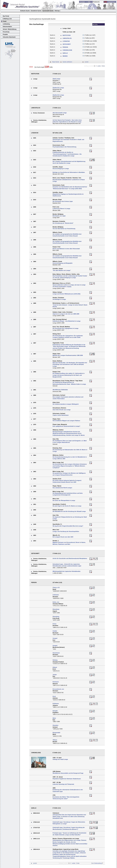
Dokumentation (7, 27)
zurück (86, 62)
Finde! (5, 21)
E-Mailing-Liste (7, 19)
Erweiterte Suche (36, 11)
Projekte (5, 34)
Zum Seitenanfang (96, 863)
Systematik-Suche (48, 11)
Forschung (6, 32)
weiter (99, 66)
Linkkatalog (6, 24)
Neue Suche (56, 62)
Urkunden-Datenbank (9, 37)
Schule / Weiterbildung (10, 29)
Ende (103, 66)
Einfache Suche (25, 11)
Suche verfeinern (67, 62)
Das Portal (6, 16)
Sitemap (57, 11)
